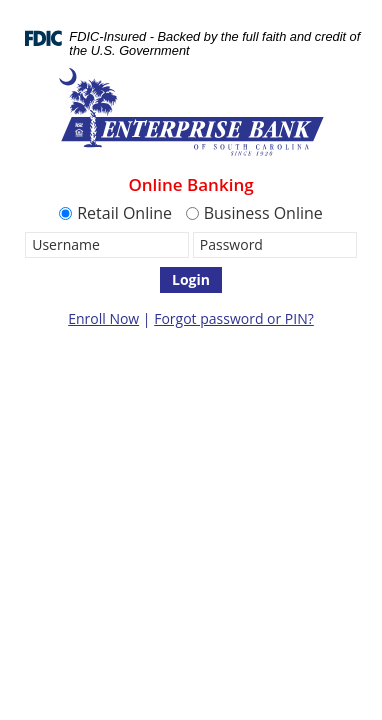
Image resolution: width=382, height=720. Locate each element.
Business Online (254, 213)
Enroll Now (103, 318)
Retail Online (115, 213)
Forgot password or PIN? (234, 318)
